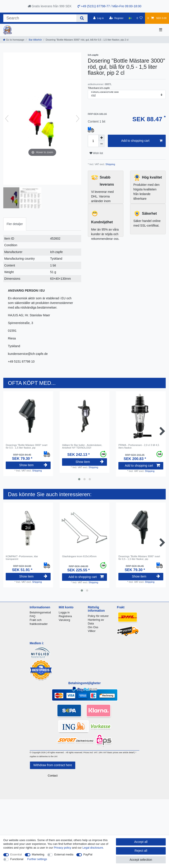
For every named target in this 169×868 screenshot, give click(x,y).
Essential (16, 854)
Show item (33, 465)
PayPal (88, 854)
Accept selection (141, 860)
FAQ (33, 616)
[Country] (130, 18)
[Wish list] (140, 18)
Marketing (38, 854)
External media (64, 854)
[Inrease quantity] (101, 138)
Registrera (65, 616)
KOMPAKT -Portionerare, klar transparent (22, 558)
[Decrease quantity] (101, 144)
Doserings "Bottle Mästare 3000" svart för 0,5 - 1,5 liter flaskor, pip (27, 446)
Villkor (92, 631)
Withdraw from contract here (53, 765)
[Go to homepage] (14, 40)
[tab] (15, 224)
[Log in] (98, 18)
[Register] (117, 18)
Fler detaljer (15, 224)
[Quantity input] (93, 141)
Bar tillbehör (35, 40)
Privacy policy (62, 848)
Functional (17, 859)
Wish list (96, 153)
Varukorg (64, 620)
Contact (53, 776)
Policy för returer (98, 616)
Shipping (110, 164)
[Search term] (40, 18)
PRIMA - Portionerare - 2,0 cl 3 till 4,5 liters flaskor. (139, 446)
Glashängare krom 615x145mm (79, 556)
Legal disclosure (93, 848)
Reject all (141, 851)
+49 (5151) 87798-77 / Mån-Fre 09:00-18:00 (109, 6)
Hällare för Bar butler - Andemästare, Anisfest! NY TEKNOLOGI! (82, 446)
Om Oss (93, 627)
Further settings (37, 859)
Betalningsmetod (40, 612)
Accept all (141, 842)
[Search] (82, 18)
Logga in (64, 612)
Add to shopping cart (142, 141)
